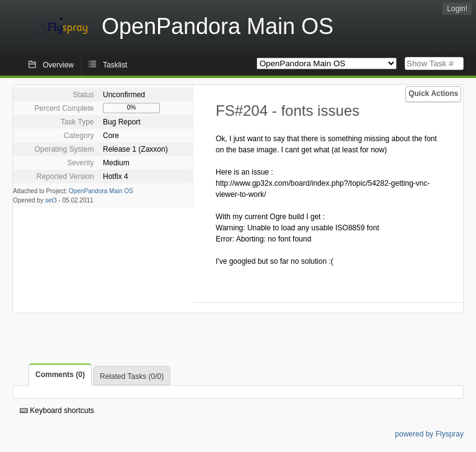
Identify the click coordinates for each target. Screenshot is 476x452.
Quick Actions (433, 93)
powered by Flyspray (429, 434)
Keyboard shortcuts (57, 411)
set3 (51, 200)
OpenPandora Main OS (101, 191)
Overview (58, 65)
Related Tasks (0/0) (132, 376)
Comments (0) (60, 375)
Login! (457, 9)
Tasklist (115, 65)
